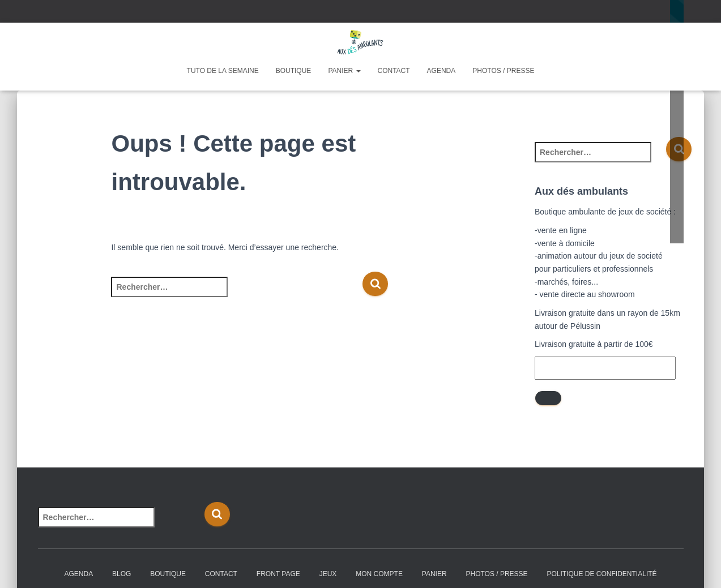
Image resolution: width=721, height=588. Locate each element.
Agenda (441, 71)
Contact (394, 71)
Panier (344, 71)
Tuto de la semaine (223, 71)
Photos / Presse (503, 71)
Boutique (294, 71)
